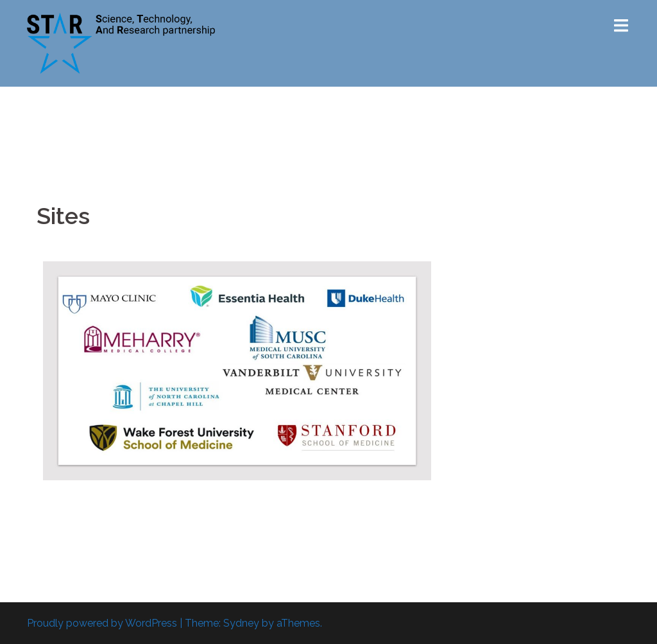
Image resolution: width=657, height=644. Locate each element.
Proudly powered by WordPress (102, 623)
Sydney (241, 623)
